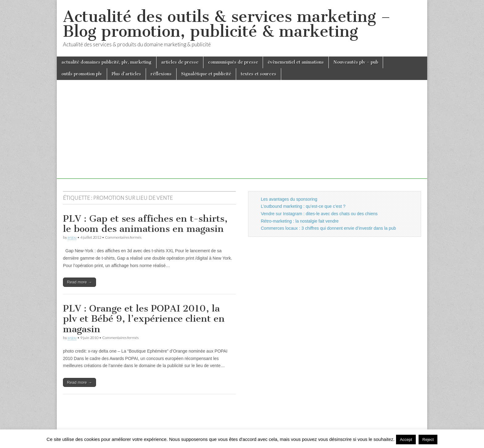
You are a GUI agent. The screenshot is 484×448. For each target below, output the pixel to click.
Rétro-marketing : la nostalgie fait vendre (300, 221)
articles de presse (180, 62)
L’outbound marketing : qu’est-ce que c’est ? (303, 206)
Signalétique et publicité (206, 74)
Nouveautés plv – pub (356, 62)
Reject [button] (428, 440)
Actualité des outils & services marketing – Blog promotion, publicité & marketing (227, 24)
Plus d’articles (126, 74)
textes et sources (259, 74)
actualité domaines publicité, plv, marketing (106, 62)
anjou (72, 237)
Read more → (79, 282)
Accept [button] (406, 440)
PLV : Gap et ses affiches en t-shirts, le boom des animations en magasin (145, 224)
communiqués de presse (233, 62)
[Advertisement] (242, 136)
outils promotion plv (82, 74)
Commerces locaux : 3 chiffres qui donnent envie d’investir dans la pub (328, 228)
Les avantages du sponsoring (289, 199)
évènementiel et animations (296, 62)
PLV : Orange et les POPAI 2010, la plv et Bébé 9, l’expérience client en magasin (144, 319)
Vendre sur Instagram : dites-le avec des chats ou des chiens (319, 214)
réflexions (161, 74)
